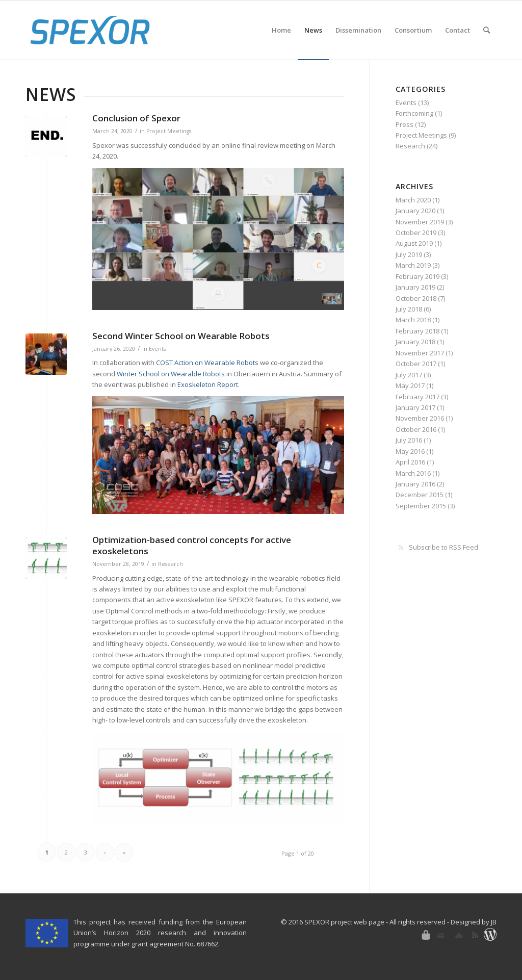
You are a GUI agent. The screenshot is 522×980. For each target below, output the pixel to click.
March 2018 (413, 320)
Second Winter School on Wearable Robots (181, 336)
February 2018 (417, 331)
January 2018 (415, 342)
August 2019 (414, 243)
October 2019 (416, 233)
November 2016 (420, 418)
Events (157, 349)
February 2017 (417, 397)
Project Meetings (169, 131)
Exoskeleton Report (208, 384)
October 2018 (416, 298)
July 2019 (409, 254)
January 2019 (415, 287)
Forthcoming (414, 113)
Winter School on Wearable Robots (171, 374)
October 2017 (416, 364)
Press (404, 124)
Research (171, 564)
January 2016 (415, 484)
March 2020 (413, 200)
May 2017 (410, 385)
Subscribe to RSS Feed (443, 547)
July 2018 (409, 309)
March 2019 (413, 265)
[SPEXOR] (90, 30)
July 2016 (409, 440)
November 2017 (420, 353)
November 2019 (420, 222)
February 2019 (417, 276)
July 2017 (409, 375)
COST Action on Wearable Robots (207, 363)
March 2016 (413, 473)
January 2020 (415, 211)
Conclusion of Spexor (136, 118)
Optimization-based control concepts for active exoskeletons (192, 545)
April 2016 (410, 462)
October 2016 (416, 429)
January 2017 (415, 407)
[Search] (487, 30)
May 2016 (410, 451)
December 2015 (420, 495)
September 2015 (421, 506)
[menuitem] (281, 30)
